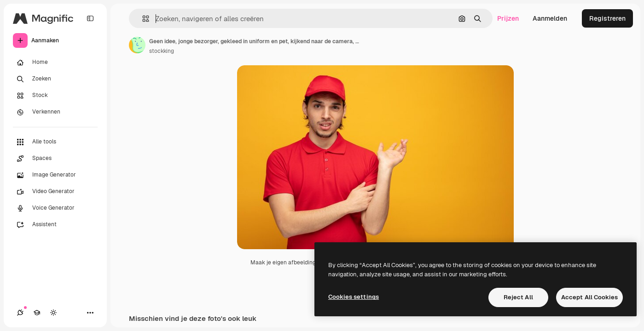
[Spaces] (55, 159)
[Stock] (55, 96)
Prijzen (508, 18)
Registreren (607, 18)
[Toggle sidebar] (90, 18)
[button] (142, 19)
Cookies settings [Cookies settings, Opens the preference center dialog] (354, 297)
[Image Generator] (55, 175)
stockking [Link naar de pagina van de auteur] (162, 51)
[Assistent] (55, 225)
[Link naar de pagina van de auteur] (137, 45)
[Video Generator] (55, 192)
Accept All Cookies (589, 297)
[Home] (55, 63)
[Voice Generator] (55, 208)
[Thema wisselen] (53, 313)
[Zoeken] (55, 79)
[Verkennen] (55, 112)
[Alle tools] (55, 142)
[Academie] (37, 313)
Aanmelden (550, 18)
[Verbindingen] (20, 313)
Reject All (518, 297)
